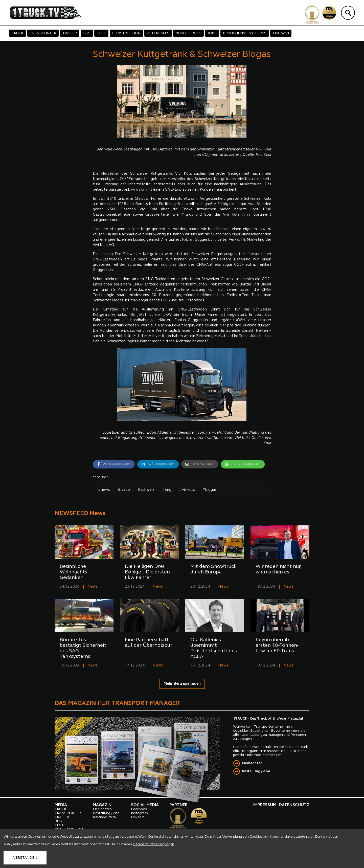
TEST (101, 33)
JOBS (212, 33)
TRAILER (70, 33)
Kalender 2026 (104, 817)
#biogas (209, 490)
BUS (87, 33)
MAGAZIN (281, 33)
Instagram (139, 813)
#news (104, 490)
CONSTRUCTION (126, 33)
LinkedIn (138, 817)
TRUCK (18, 33)
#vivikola (187, 490)
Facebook (139, 809)
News (93, 587)
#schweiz (146, 490)
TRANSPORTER (43, 33)
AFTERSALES (158, 33)
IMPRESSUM (265, 805)
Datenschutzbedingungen (153, 844)
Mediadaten (252, 763)
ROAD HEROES (188, 33)
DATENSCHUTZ (294, 805)
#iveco (124, 490)
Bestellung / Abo (256, 771)
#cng (167, 490)
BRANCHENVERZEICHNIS (245, 33)
